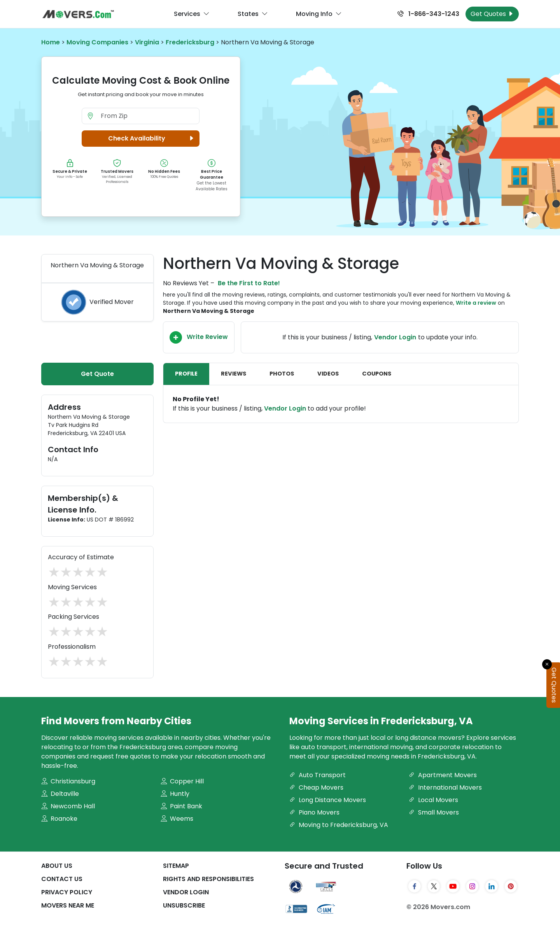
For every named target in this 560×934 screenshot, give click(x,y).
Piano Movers (314, 812)
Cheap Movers (316, 787)
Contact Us (62, 879)
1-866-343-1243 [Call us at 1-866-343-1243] (428, 14)
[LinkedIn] (492, 887)
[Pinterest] (511, 887)
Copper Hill (182, 781)
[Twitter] (434, 887)
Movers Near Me (68, 905)
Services (192, 14)
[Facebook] (415, 887)
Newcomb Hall (68, 806)
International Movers (445, 787)
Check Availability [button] (152, 139)
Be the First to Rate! (249, 283)
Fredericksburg (190, 42)
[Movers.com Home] (78, 14)
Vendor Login (395, 337)
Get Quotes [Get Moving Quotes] (492, 14)
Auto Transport (318, 775)
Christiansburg (68, 781)
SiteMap (176, 866)
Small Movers (434, 812)
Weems (177, 819)
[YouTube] (453, 887)
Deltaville (60, 794)
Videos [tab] (328, 374)
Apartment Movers (443, 775)
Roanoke (59, 819)
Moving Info (319, 14)
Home (51, 42)
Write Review (199, 337)
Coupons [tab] (377, 374)
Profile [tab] (186, 374)
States (253, 14)
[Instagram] (472, 887)
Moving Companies (97, 42)
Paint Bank (181, 806)
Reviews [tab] (234, 374)
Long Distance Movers (328, 800)
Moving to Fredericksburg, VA (339, 825)
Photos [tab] (282, 374)
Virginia (147, 42)
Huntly (175, 794)
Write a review (476, 303)
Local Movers (433, 800)
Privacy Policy (67, 892)
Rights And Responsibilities (208, 879)
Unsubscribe (184, 905)
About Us (57, 866)
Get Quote (97, 374)
